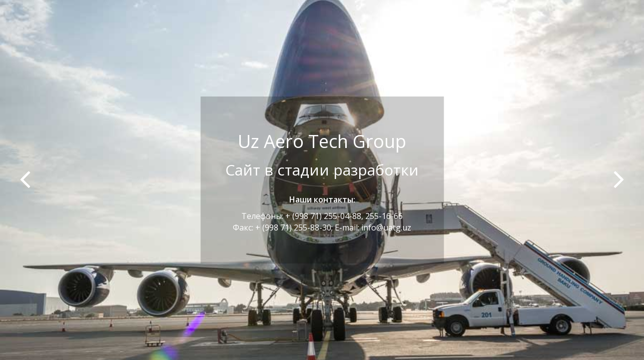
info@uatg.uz (386, 227)
